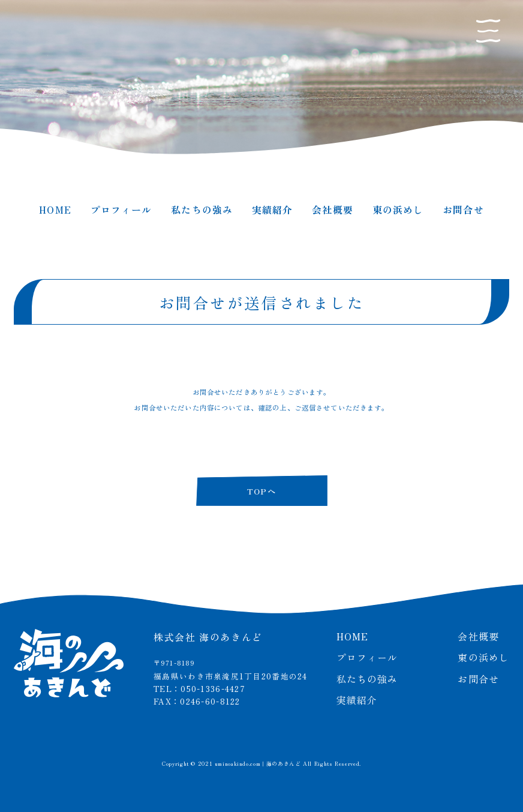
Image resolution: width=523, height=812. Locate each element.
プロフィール (121, 209)
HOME (55, 209)
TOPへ (261, 491)
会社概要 (332, 209)
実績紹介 (272, 209)
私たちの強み (202, 209)
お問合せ (463, 209)
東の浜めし (398, 209)
